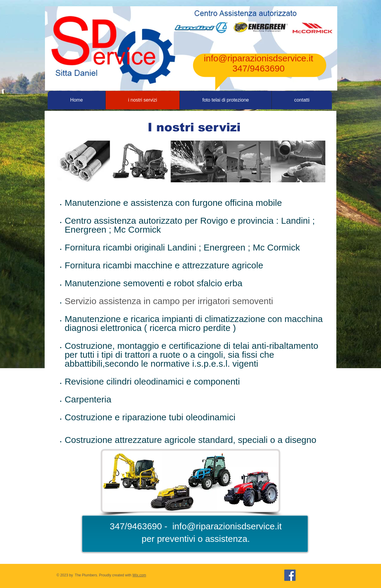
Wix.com (139, 575)
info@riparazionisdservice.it (259, 58)
